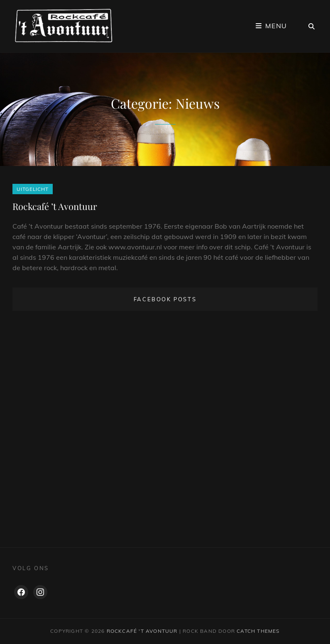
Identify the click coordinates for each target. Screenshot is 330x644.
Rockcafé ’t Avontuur (55, 206)
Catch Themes (258, 631)
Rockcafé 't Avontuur (142, 631)
